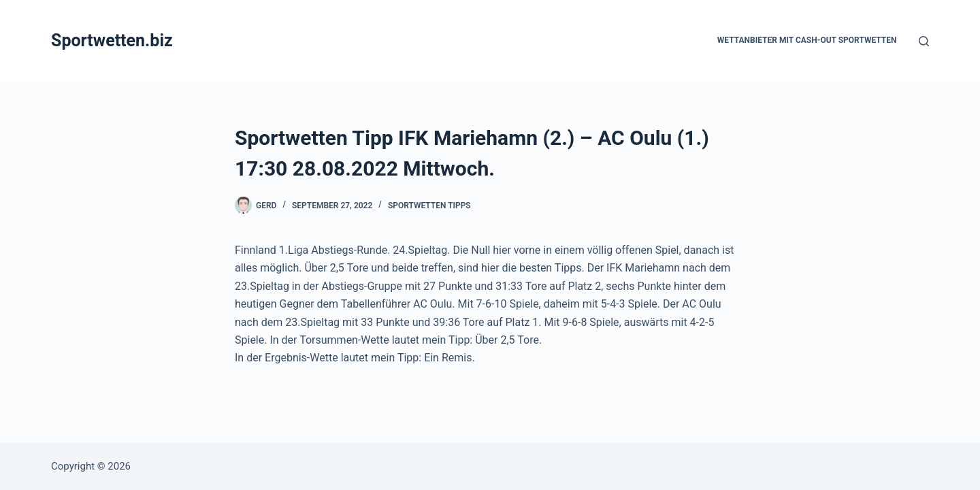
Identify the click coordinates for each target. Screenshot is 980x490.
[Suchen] (924, 41)
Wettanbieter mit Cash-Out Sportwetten (807, 40)
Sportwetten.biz (112, 40)
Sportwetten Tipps (429, 206)
